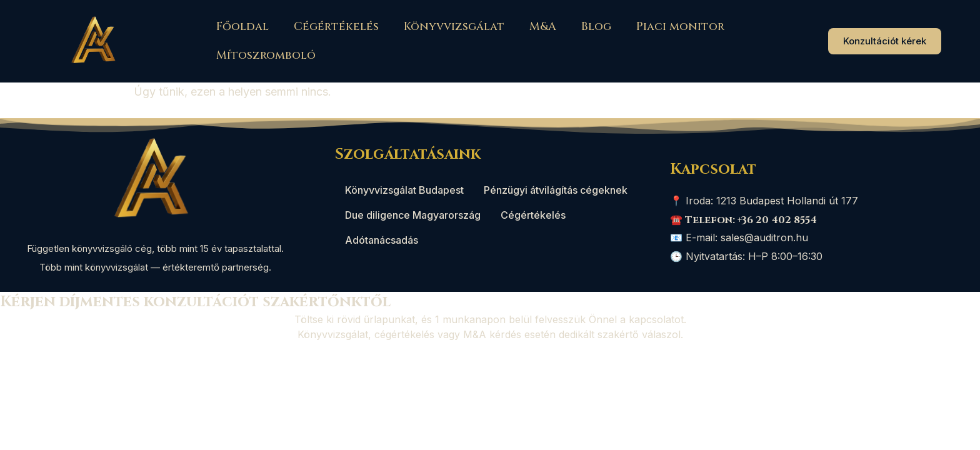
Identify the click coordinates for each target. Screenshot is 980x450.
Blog (596, 27)
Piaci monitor (680, 27)
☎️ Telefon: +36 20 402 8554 (743, 220)
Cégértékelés (336, 27)
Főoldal (242, 27)
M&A (543, 27)
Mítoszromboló (266, 55)
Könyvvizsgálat (454, 27)
